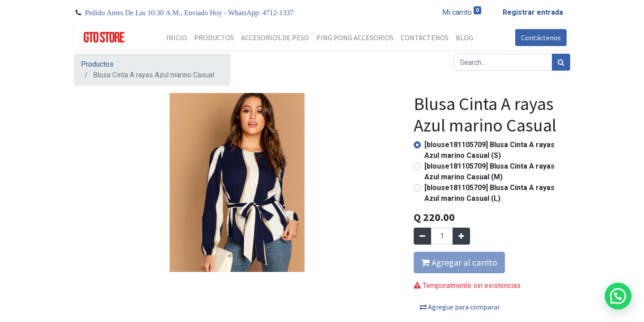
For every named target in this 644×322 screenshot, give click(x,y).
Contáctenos (541, 38)
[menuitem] (177, 38)
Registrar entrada (533, 12)
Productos (97, 64)
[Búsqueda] (561, 62)
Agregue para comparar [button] (460, 307)
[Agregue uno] (461, 236)
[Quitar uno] (422, 236)
